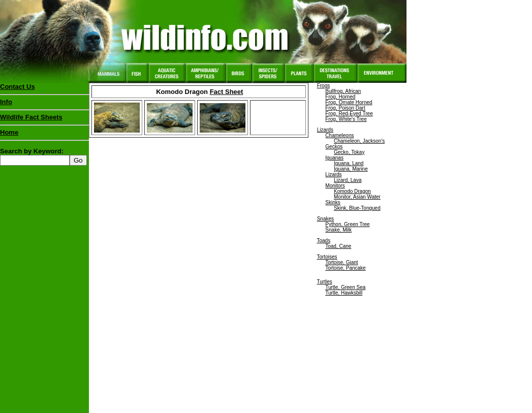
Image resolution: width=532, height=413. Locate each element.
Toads (324, 241)
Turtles (325, 282)
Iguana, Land (349, 163)
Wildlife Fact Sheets (44, 119)
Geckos (334, 147)
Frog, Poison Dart (345, 108)
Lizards (325, 130)
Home (9, 132)
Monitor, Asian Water (357, 197)
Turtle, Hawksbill (344, 293)
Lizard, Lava (348, 180)
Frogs (324, 86)
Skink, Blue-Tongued (357, 208)
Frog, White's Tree (346, 119)
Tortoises (327, 257)
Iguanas (334, 158)
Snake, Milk (338, 230)
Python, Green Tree (347, 224)
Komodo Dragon (352, 191)
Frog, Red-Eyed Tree (349, 114)
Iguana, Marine (351, 169)
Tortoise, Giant (341, 262)
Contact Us (18, 87)
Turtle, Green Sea (345, 287)
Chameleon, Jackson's (359, 141)
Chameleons (339, 135)
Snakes (325, 219)
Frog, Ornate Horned (349, 102)
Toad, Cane (338, 246)
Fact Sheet (227, 92)
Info (6, 102)
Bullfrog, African (343, 91)
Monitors (335, 186)
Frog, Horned (340, 97)
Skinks (333, 202)
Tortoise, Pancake (346, 268)
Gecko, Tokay (349, 152)
